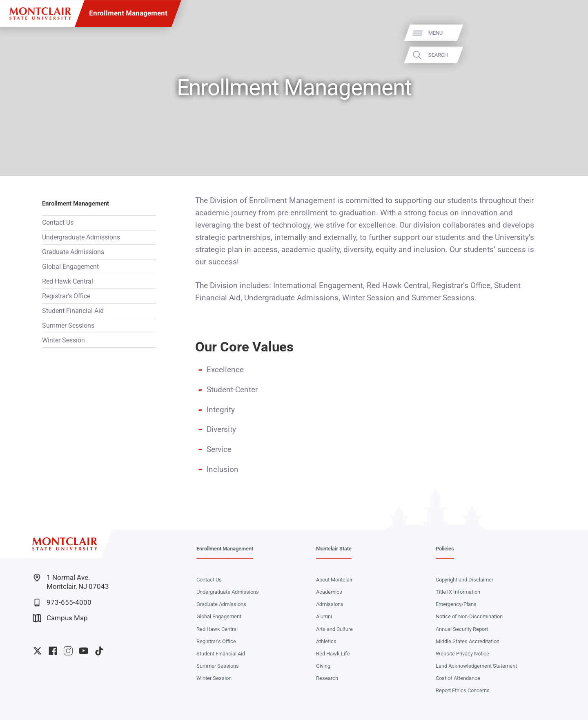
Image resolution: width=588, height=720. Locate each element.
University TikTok (99, 651)
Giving (323, 666)
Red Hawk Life (333, 654)
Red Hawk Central (68, 281)
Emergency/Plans (456, 604)
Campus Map (60, 618)
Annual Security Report (462, 629)
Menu (567, 33)
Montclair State (334, 549)
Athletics (326, 641)
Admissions (330, 604)
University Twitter (37, 651)
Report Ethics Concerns (463, 690)
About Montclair (334, 580)
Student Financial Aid (73, 311)
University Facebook (53, 651)
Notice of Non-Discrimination (469, 616)
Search (570, 55)
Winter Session (63, 340)
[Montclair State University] (40, 14)
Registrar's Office (66, 296)
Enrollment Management (128, 13)
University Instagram (68, 651)
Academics (329, 592)
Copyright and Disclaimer (464, 580)
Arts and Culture (334, 629)
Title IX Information (458, 592)
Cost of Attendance (458, 678)
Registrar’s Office (216, 641)
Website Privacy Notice (462, 654)
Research (327, 678)
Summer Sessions (68, 325)
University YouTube (84, 651)
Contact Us (58, 222)
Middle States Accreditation (468, 641)
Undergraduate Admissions (81, 237)
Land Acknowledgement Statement (476, 666)
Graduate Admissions (73, 252)
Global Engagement (70, 267)
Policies (445, 549)
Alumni (324, 616)
